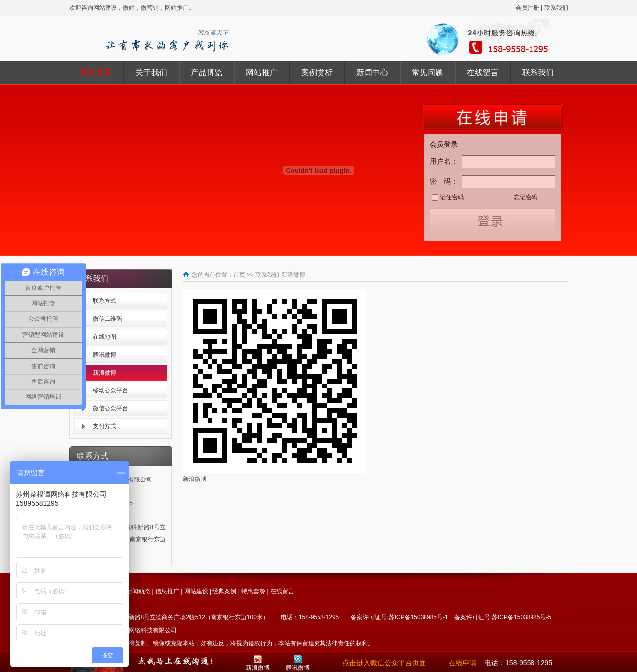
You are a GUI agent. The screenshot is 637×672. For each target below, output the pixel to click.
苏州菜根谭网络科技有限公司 (138, 630)
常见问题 (427, 72)
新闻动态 (138, 591)
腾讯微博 (105, 355)
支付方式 (105, 426)
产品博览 (207, 72)
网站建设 (196, 591)
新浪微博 (105, 373)
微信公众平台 (110, 408)
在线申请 (463, 663)
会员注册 (528, 8)
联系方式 (105, 301)
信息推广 (167, 591)
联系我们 (556, 8)
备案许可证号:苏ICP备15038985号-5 (503, 617)
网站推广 (262, 72)
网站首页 (96, 72)
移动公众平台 (110, 390)
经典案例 (224, 591)
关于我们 (151, 72)
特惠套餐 (253, 591)
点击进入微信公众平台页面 (384, 663)
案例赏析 (317, 72)
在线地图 (105, 337)
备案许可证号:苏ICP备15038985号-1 (399, 617)
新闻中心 (372, 72)
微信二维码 (107, 319)
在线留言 (483, 72)
